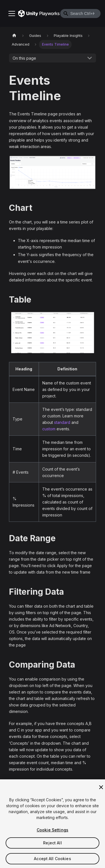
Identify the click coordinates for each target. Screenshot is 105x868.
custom (49, 429)
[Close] (101, 790)
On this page (24, 58)
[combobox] (80, 14)
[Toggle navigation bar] (12, 14)
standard (62, 422)
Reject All (52, 845)
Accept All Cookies (53, 861)
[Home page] (14, 36)
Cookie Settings (53, 832)
